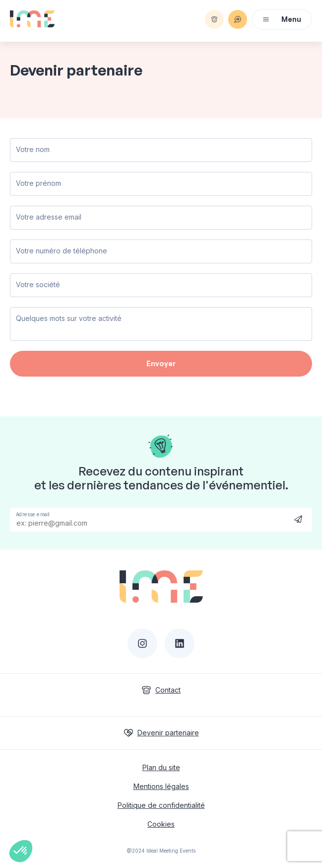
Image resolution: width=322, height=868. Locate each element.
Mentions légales (161, 786)
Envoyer (161, 363)
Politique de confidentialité (161, 805)
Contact (161, 690)
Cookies (161, 824)
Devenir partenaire (161, 733)
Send (298, 519)
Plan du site (161, 767)
